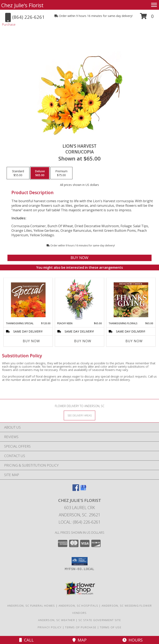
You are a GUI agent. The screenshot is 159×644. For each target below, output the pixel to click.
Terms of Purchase (81, 627)
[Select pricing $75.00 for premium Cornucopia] (61, 173)
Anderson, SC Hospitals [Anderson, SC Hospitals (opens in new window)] (78, 606)
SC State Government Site (100, 620)
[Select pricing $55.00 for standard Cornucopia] (18, 173)
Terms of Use (111, 627)
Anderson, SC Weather (57, 620)
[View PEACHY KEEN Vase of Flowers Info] (80, 300)
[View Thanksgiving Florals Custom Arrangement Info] (131, 300)
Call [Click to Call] (26, 640)
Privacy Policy (50, 627)
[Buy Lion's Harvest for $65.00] (79, 258)
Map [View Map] (79, 640)
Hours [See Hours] (132, 640)
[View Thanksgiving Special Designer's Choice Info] (28, 300)
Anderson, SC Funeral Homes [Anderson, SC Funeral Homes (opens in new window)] (31, 606)
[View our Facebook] (76, 490)
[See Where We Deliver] (79, 415)
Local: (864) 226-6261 (79, 522)
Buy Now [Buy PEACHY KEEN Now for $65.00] (83, 341)
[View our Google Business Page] (83, 490)
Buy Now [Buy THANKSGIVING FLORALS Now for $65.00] (134, 341)
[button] (147, 18)
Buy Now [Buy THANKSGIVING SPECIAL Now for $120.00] (31, 341)
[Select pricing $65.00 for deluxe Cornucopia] (40, 173)
